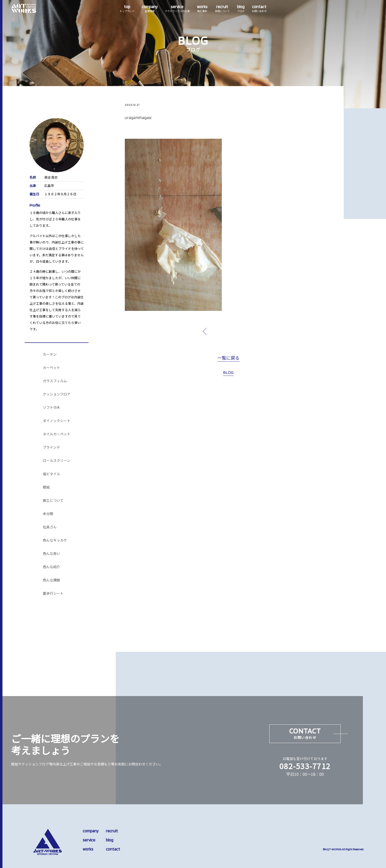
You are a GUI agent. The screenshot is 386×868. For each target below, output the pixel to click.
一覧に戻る (228, 358)
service (89, 840)
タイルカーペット (57, 434)
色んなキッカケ (55, 540)
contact (113, 849)
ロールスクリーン (56, 461)
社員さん (50, 527)
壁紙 (46, 487)
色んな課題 (51, 580)
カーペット (51, 368)
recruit (112, 831)
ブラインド (51, 447)
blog (110, 840)
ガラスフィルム (55, 381)
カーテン (50, 354)
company (91, 831)
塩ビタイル (51, 474)
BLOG (228, 372)
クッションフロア (57, 394)
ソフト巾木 (51, 408)
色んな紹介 (51, 567)
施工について (53, 501)
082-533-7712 (305, 766)
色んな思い (51, 554)
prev (216, 331)
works (88, 849)
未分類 (48, 514)
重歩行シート (53, 594)
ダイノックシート (57, 421)
